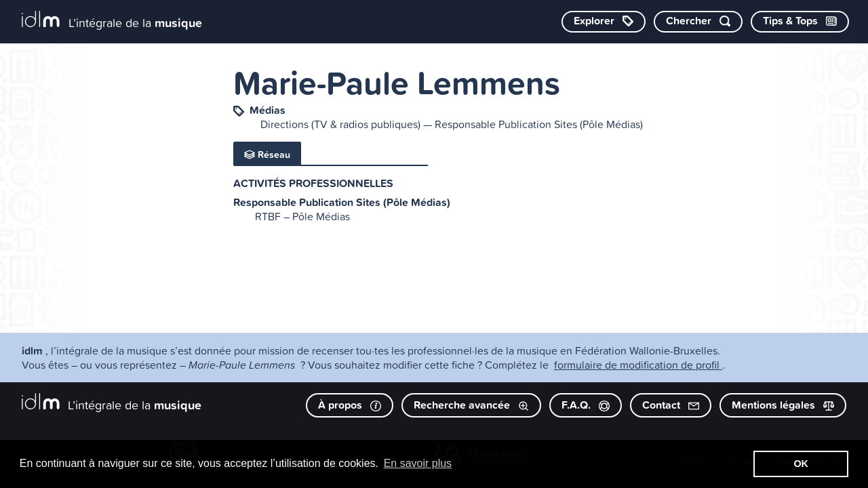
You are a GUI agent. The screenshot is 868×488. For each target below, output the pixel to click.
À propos (350, 405)
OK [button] (801, 464)
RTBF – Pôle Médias (302, 216)
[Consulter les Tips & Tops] (800, 22)
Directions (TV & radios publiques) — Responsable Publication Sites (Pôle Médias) (452, 124)
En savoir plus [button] (418, 463)
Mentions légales (783, 405)
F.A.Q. (586, 405)
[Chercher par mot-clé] (698, 22)
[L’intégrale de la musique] (112, 21)
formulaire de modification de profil (638, 365)
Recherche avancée (471, 405)
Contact (671, 405)
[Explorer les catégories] (604, 22)
